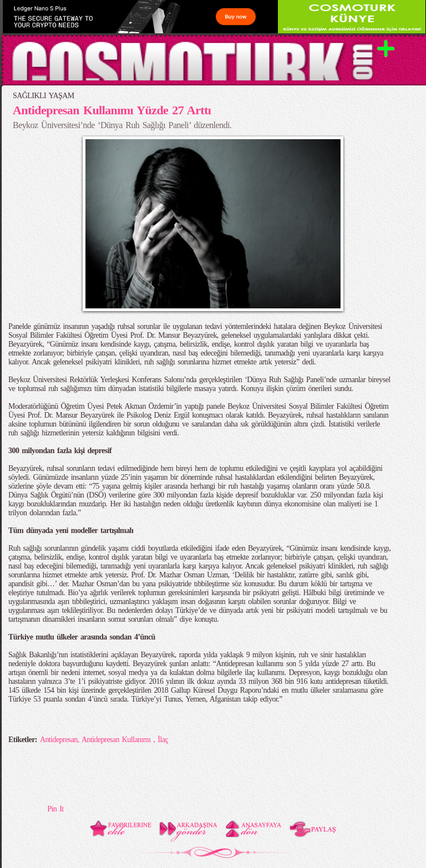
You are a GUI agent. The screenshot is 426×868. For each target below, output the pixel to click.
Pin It (55, 809)
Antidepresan (59, 740)
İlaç (163, 740)
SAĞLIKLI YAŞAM (44, 96)
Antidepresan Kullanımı (118, 740)
